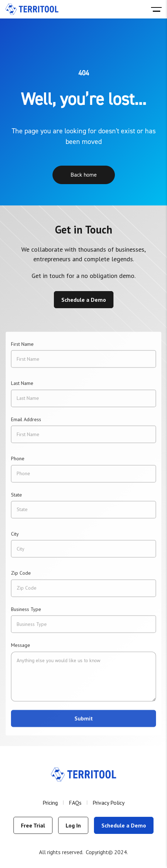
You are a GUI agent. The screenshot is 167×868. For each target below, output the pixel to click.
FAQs (75, 803)
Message (21, 649)
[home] (32, 9)
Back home (84, 175)
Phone (18, 462)
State (16, 498)
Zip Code (21, 577)
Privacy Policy (108, 803)
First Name (22, 348)
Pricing (50, 803)
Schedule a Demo (84, 300)
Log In (73, 825)
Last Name (22, 387)
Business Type (26, 613)
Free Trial (33, 825)
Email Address (26, 423)
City (15, 537)
